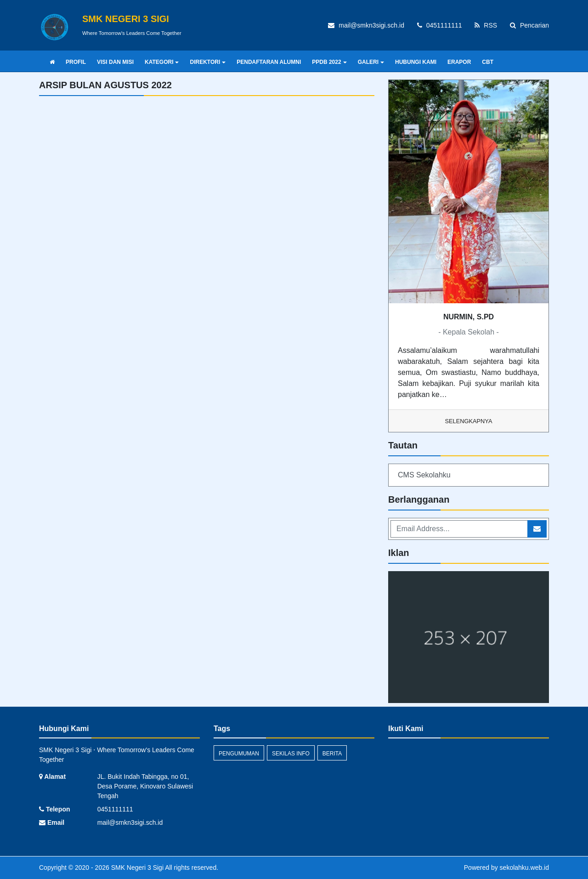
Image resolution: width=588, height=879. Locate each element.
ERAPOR (459, 62)
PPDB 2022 (329, 62)
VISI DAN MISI (115, 62)
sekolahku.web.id (524, 868)
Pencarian (529, 25)
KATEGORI (162, 62)
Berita (332, 754)
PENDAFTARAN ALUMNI (269, 62)
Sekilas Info (291, 754)
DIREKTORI (208, 62)
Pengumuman (239, 754)
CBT (488, 62)
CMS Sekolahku (424, 475)
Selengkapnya (469, 421)
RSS (486, 25)
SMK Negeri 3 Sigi (136, 868)
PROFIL (76, 62)
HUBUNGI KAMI (416, 62)
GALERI (371, 62)
